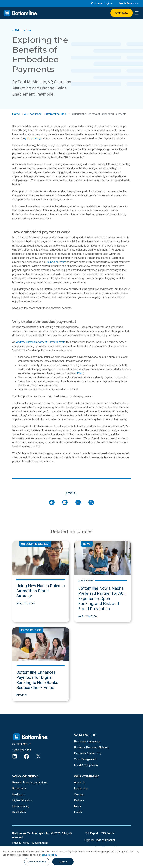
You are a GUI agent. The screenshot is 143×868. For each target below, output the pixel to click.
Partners (79, 800)
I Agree (63, 862)
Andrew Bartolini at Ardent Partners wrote (41, 342)
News (78, 806)
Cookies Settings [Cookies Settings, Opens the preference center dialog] (37, 862)
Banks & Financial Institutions (30, 783)
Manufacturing (21, 806)
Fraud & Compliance (86, 765)
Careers (79, 794)
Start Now (122, 13)
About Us (80, 783)
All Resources (33, 114)
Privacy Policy (21, 843)
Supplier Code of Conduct (100, 840)
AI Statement (40, 843)
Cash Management (85, 759)
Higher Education (22, 800)
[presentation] (137, 13)
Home (16, 114)
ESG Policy (107, 833)
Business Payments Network (92, 747)
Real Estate (19, 812)
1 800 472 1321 (22, 750)
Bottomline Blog (56, 114)
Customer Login (101, 3)
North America (128, 3)
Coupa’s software (56, 262)
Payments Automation (87, 741)
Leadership (81, 788)
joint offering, (33, 138)
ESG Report (91, 833)
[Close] (138, 852)
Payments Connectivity (88, 753)
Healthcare (19, 794)
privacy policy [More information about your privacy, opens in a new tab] (49, 855)
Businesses (19, 788)
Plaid (80, 373)
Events (78, 812)
